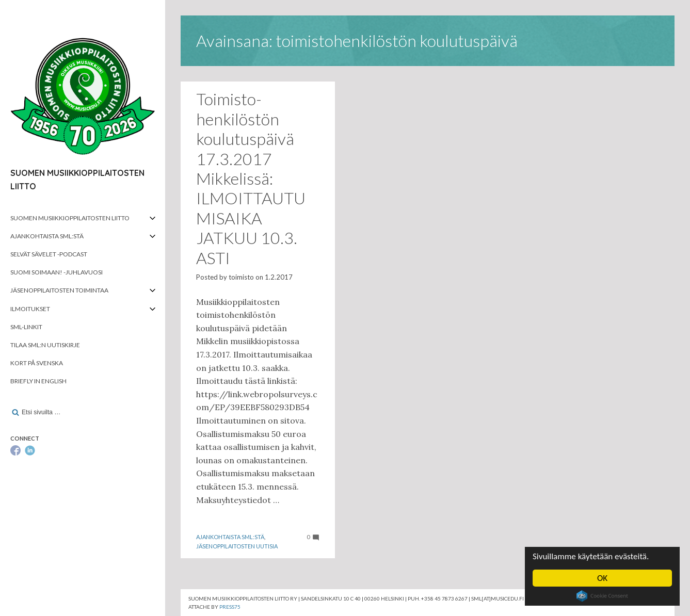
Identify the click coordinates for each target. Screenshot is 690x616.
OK (602, 578)
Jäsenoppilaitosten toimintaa (59, 290)
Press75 (230, 607)
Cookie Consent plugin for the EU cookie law (602, 596)
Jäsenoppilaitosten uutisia (237, 546)
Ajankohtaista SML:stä (47, 236)
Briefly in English (38, 381)
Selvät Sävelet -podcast (49, 254)
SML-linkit (26, 327)
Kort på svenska (37, 363)
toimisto (241, 277)
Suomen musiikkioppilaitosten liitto (70, 218)
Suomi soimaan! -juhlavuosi (57, 272)
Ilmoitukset (30, 309)
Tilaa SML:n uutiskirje (45, 345)
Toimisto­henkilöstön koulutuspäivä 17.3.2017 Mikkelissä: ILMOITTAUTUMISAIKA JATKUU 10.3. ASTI (251, 178)
